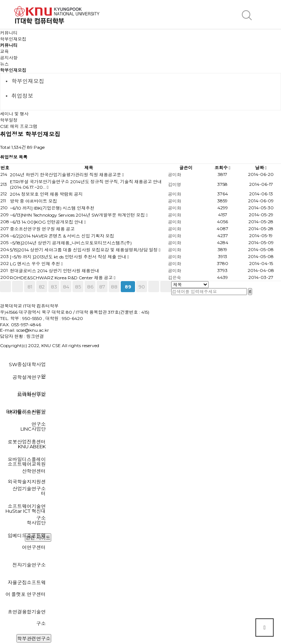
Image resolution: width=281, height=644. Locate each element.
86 (90, 287)
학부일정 (9, 120)
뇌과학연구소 (31, 395)
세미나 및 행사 (14, 114)
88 (114, 287)
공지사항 (9, 58)
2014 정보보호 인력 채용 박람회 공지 (46, 194)
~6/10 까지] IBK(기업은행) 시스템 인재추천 (52, 208)
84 (66, 287)
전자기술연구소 (29, 565)
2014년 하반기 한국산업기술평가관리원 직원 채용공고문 (66, 175)
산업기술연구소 (29, 489)
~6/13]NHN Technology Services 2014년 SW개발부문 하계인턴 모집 (78, 215)
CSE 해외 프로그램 (19, 126)
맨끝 (166, 287)
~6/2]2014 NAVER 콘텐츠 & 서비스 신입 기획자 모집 (62, 236)
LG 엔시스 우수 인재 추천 (35, 264)
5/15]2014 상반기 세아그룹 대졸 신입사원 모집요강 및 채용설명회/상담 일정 (84, 250)
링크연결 (35, 336)
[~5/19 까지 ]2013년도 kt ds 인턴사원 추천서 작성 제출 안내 (69, 257)
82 (42, 287)
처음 (5, 287)
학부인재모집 (13, 70)
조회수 (222, 168)
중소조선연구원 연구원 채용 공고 (42, 229)
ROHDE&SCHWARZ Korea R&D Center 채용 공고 (62, 278)
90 (142, 287)
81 (30, 287)
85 (78, 287)
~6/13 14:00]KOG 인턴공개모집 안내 (47, 222)
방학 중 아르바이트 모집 (33, 201)
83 (54, 287)
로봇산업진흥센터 (27, 442)
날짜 (261, 168)
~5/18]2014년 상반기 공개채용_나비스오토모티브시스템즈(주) (71, 243)
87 (102, 287)
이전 (18, 287)
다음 (154, 287)
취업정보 (22, 96)
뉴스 (4, 64)
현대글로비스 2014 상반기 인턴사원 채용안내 (55, 271)
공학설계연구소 (29, 377)
